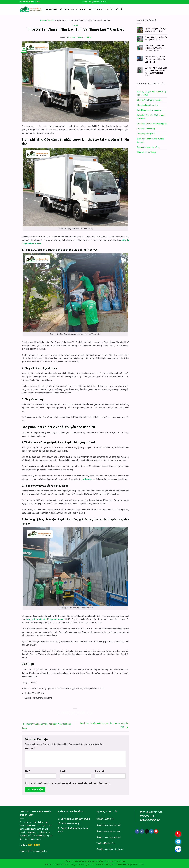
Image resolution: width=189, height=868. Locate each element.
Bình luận (30, 749)
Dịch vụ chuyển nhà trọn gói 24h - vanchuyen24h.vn (151, 816)
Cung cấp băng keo (146, 134)
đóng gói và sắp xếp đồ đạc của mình (44, 619)
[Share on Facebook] (59, 713)
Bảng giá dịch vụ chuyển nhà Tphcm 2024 (156, 38)
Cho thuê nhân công (146, 129)
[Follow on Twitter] (151, 831)
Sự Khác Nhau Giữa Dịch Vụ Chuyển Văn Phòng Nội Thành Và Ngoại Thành (156, 72)
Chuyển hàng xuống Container (110, 849)
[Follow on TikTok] (147, 831)
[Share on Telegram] (92, 713)
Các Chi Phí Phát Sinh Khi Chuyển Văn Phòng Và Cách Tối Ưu (155, 48)
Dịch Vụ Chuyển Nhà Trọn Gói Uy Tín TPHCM (152, 93)
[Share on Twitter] (64, 713)
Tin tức (51, 20)
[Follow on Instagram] (142, 831)
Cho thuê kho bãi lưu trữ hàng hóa (152, 124)
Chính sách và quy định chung (74, 819)
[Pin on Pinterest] (73, 713)
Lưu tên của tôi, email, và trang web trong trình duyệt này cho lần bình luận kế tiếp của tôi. (70, 783)
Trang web (100, 771)
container (86, 479)
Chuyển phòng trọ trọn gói (108, 831)
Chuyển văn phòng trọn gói (108, 825)
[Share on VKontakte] (78, 713)
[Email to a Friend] (68, 713)
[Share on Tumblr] (87, 713)
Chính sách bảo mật (69, 823)
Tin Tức (109, 9)
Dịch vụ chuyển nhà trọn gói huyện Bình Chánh (155, 30)
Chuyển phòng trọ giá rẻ (148, 105)
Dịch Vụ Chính (79, 9)
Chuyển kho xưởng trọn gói (109, 837)
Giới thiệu (64, 9)
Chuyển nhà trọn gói (105, 819)
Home (43, 20)
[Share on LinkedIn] (82, 713)
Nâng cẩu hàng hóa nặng (148, 147)
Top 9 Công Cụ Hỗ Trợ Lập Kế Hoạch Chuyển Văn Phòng (155, 59)
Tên (27, 771)
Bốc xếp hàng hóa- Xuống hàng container (151, 117)
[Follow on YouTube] (156, 831)
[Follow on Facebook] (137, 831)
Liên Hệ (119, 9)
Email (63, 771)
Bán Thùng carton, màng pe (149, 110)
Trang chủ (51, 9)
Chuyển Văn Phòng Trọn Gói (150, 100)
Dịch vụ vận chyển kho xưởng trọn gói (150, 140)
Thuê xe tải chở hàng (146, 152)
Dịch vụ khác (96, 9)
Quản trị (88, 37)
